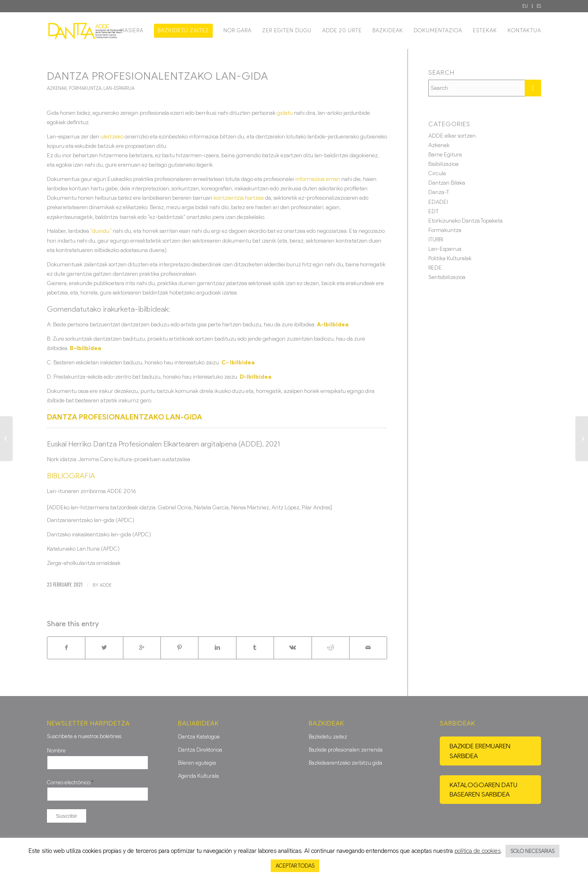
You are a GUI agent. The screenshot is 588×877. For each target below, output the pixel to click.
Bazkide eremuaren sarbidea (480, 751)
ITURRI (436, 240)
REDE (435, 268)
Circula (437, 173)
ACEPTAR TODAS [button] (295, 866)
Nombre (56, 751)
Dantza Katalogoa (199, 737)
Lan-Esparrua (119, 88)
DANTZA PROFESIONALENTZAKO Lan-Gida (158, 76)
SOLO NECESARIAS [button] (532, 851)
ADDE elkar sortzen (452, 136)
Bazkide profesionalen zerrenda (346, 750)
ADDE (106, 585)
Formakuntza (85, 88)
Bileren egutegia (197, 763)
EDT (433, 211)
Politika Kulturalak (450, 258)
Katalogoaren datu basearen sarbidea (483, 790)
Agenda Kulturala (198, 776)
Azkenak (57, 88)
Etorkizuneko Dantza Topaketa (465, 221)
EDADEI (438, 202)
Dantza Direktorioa (200, 750)
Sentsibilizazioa (447, 277)
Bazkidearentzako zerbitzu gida (345, 763)
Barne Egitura (445, 155)
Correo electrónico (70, 782)
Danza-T (439, 192)
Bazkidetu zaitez (328, 737)
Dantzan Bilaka (447, 183)
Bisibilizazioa (443, 164)
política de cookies (478, 851)
